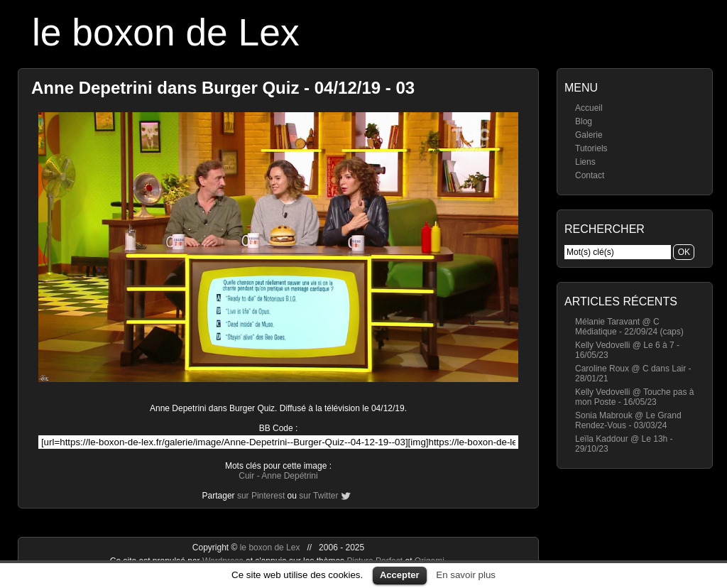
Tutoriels (591, 148)
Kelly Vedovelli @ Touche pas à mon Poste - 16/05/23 (634, 397)
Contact (590, 175)
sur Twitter (318, 496)
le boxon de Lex (166, 32)
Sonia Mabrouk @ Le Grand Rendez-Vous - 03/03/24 (628, 420)
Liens (585, 162)
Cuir (246, 476)
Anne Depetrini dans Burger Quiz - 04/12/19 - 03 (223, 88)
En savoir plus (466, 575)
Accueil (589, 108)
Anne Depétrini (289, 476)
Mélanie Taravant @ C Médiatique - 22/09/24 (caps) (629, 327)
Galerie (589, 135)
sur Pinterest (261, 496)
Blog (584, 121)
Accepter (400, 575)
